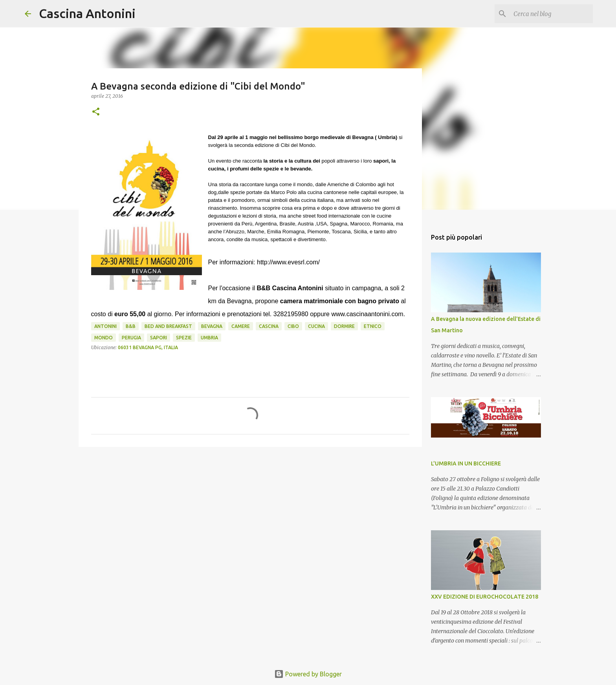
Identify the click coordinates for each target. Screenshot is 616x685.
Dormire (344, 326)
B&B (131, 326)
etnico (373, 326)
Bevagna (212, 326)
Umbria (209, 338)
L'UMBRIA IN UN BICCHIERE (466, 463)
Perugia (131, 338)
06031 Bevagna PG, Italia (148, 347)
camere (241, 326)
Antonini (105, 326)
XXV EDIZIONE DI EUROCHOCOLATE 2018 (485, 597)
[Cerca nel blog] (552, 14)
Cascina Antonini (87, 13)
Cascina (269, 326)
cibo (293, 326)
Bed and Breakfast (168, 326)
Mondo (104, 338)
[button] (96, 112)
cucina (316, 326)
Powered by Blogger (308, 674)
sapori (159, 338)
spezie (184, 338)
